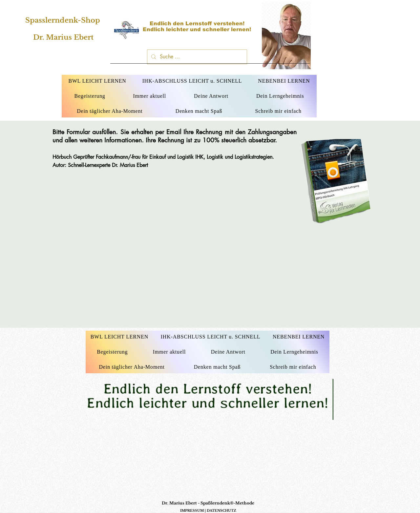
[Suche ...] (196, 57)
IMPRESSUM (192, 511)
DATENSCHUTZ (221, 511)
